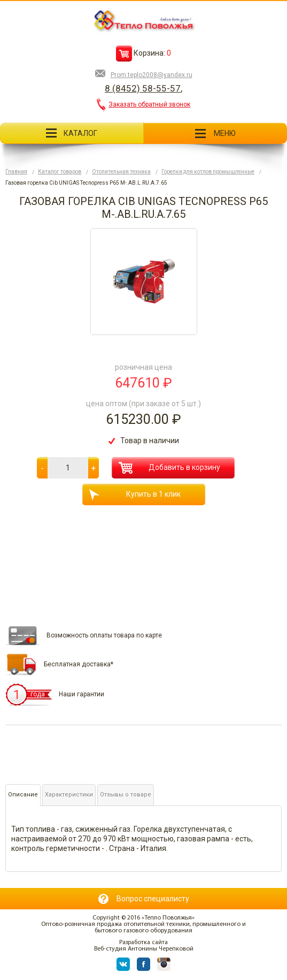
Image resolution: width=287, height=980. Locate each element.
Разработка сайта (143, 943)
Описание (23, 795)
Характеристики (69, 795)
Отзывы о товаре (126, 795)
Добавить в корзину (169, 468)
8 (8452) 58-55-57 (143, 88)
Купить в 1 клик (135, 495)
